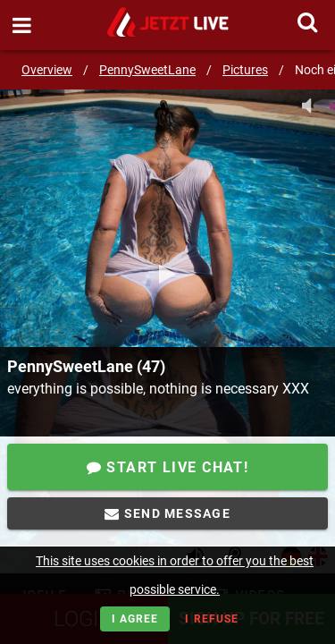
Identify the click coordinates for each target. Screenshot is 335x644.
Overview (47, 70)
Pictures (245, 70)
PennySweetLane (147, 70)
